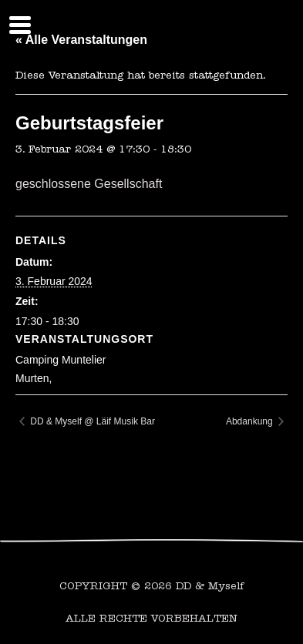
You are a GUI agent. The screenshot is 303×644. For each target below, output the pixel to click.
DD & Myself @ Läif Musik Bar (91, 421)
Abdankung (251, 421)
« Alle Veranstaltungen (81, 40)
